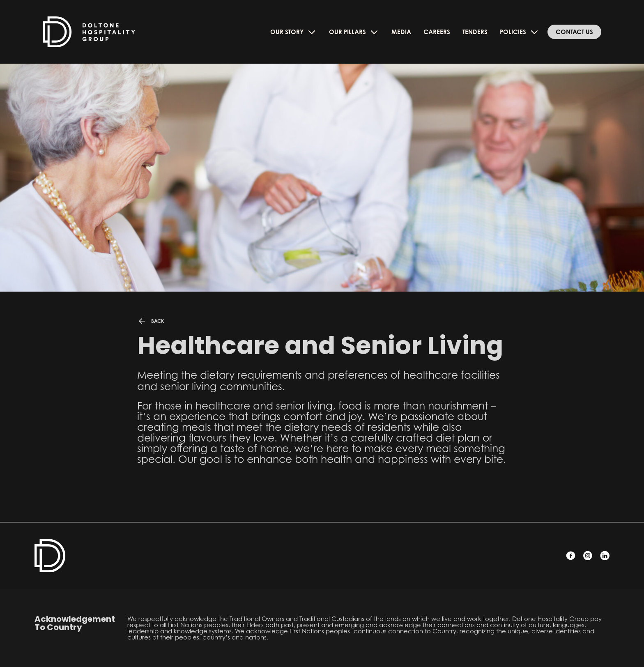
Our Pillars (354, 32)
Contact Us (574, 32)
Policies (520, 32)
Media (401, 32)
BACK (151, 321)
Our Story (293, 32)
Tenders (475, 32)
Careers (437, 32)
